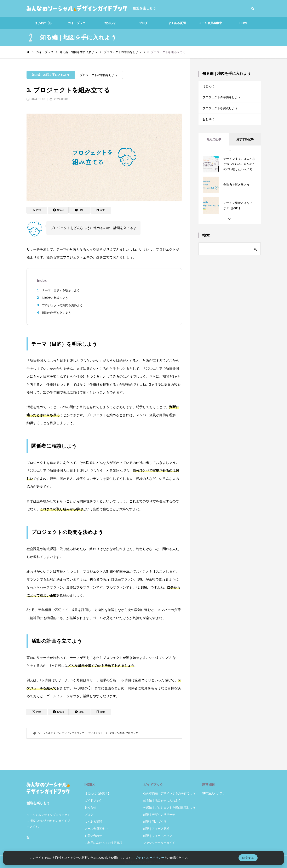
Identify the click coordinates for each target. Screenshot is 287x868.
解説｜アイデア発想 (156, 829)
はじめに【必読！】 (43, 25)
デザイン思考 (117, 733)
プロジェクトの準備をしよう (99, 75)
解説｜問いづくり (155, 822)
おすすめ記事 (245, 146)
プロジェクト (133, 733)
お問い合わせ (93, 836)
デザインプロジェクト (74, 733)
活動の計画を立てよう (57, 313)
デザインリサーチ (98, 733)
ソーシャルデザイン (49, 733)
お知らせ (110, 23)
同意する (248, 858)
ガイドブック (77, 23)
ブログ (143, 23)
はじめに (209, 87)
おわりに (209, 125)
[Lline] (80, 210)
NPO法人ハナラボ (214, 793)
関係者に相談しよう (55, 298)
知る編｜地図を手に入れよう (51, 75)
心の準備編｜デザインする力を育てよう (169, 793)
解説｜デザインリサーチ (159, 815)
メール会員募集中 (210, 23)
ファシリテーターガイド (159, 843)
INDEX (90, 785)
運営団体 (208, 785)
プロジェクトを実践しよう (223, 112)
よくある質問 (177, 23)
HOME (244, 23)
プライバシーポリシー (150, 858)
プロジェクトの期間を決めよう (62, 305)
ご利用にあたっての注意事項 (103, 843)
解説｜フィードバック (158, 836)
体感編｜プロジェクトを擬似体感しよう (169, 807)
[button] (230, 157)
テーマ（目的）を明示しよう (61, 290)
